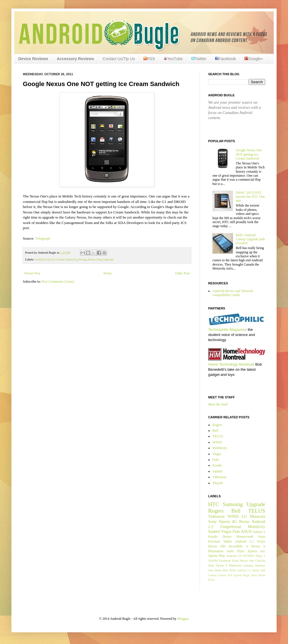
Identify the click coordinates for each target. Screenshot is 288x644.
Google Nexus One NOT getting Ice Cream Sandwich (249, 154)
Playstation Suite (221, 551)
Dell (263, 570)
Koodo (217, 465)
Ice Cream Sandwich (64, 259)
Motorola (257, 516)
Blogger (183, 619)
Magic (247, 575)
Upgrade (108, 259)
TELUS (218, 436)
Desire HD (217, 546)
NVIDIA (249, 556)
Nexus (82, 259)
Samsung (233, 504)
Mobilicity (220, 448)
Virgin (217, 454)
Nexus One (95, 259)
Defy (211, 565)
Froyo (261, 541)
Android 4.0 (42, 259)
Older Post (182, 273)
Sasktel (217, 471)
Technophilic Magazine (227, 330)
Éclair (211, 580)
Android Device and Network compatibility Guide (233, 293)
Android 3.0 (234, 556)
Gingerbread (231, 527)
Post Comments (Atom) (58, 282)
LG (244, 516)
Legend (237, 575)
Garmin (212, 575)
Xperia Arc (256, 551)
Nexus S (258, 546)
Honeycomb (245, 537)
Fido (216, 460)
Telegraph (43, 238)
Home (108, 273)
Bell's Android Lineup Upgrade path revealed (250, 239)
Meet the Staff (218, 404)
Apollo (256, 570)
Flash (235, 561)
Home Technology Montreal (231, 364)
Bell (215, 431)
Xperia (224, 521)
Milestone (235, 565)
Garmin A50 (225, 575)
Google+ (254, 59)
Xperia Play (217, 556)
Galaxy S (259, 532)
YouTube (173, 59)
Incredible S (238, 546)
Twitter (199, 59)
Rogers (217, 425)
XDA (233, 570)
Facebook (225, 59)
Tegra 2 (260, 556)
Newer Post (32, 273)
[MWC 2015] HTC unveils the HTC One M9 (250, 197)
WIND (217, 442)
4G (234, 521)
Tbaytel (218, 483)
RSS (149, 59)
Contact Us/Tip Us (119, 59)
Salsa (254, 575)
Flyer (241, 551)
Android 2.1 (244, 570)
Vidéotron (219, 477)
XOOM (213, 561)
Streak (262, 575)
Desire (227, 537)
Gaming (248, 565)
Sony (212, 521)
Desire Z (222, 565)
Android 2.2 (244, 541)
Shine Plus (221, 570)
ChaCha (260, 561)
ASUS (246, 531)
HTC (214, 504)
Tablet (228, 541)
